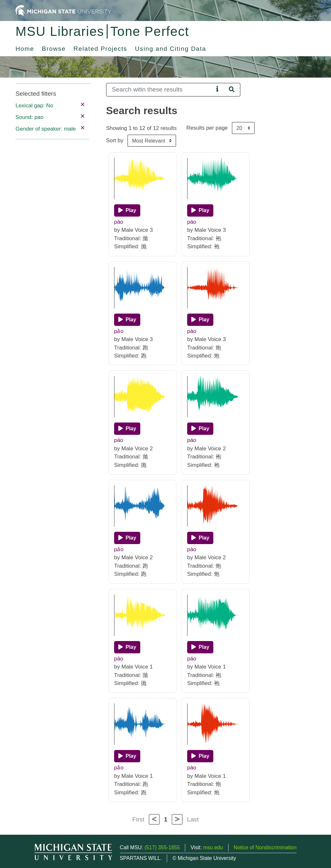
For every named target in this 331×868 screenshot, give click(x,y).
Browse (54, 49)
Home (25, 49)
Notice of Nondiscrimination (265, 847)
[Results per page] (243, 128)
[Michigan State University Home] (63, 10)
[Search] (160, 90)
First (138, 819)
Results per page (207, 128)
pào (192, 331)
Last (193, 819)
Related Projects (100, 49)
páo (192, 222)
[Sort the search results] (152, 141)
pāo (119, 222)
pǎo (119, 331)
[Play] (127, 210)
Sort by (115, 140)
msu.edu (213, 847)
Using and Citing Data (171, 49)
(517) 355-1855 (162, 847)
